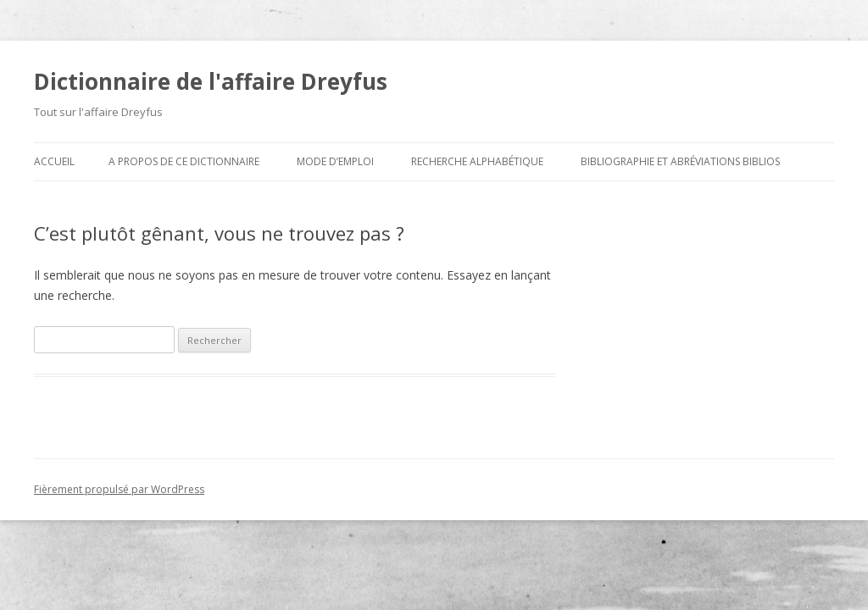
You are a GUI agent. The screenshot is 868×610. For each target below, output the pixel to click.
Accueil (54, 161)
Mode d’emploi (335, 161)
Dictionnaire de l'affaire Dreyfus (211, 81)
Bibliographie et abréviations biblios (680, 161)
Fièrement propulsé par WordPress (119, 489)
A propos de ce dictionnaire (184, 161)
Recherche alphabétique (477, 161)
